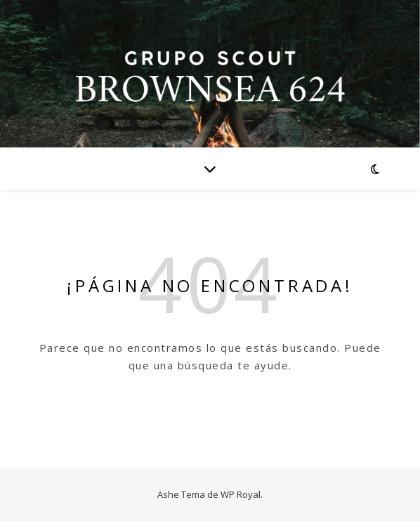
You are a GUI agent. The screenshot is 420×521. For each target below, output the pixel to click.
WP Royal (241, 494)
